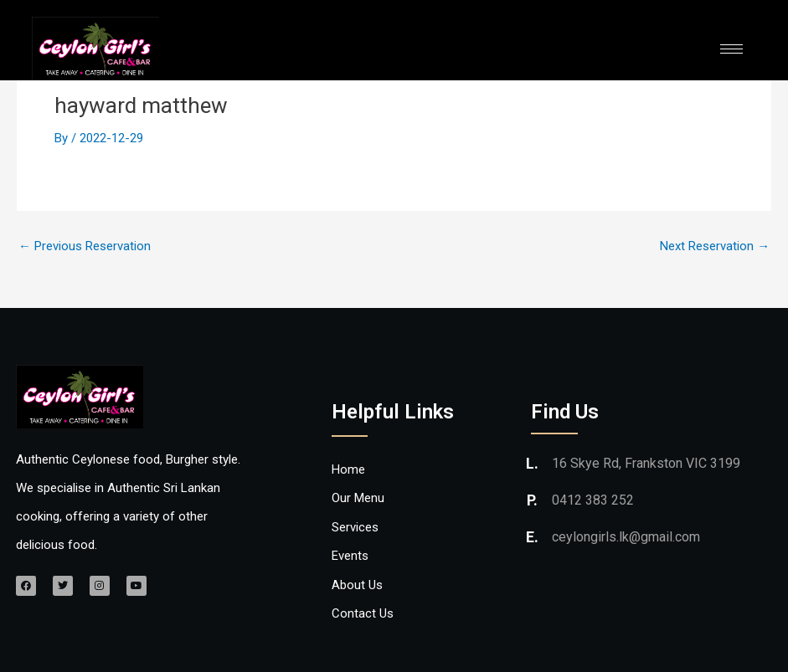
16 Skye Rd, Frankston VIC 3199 (646, 462)
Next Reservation (715, 246)
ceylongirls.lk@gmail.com (626, 536)
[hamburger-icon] (731, 49)
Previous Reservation (85, 246)
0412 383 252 (593, 499)
